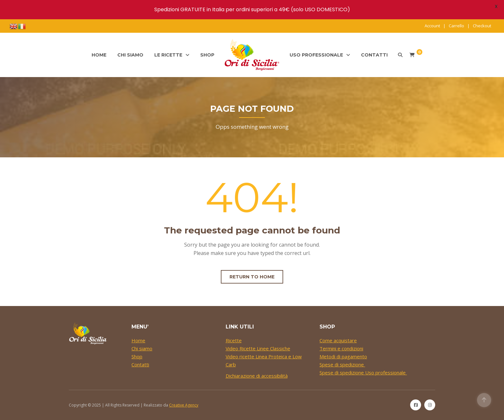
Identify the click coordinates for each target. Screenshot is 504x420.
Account (432, 26)
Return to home (252, 277)
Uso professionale (316, 55)
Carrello (456, 26)
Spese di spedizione (342, 364)
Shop (207, 55)
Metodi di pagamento (343, 356)
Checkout (482, 26)
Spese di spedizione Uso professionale (363, 372)
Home (99, 55)
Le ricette (168, 55)
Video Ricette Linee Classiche (258, 348)
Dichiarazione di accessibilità (257, 376)
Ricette (234, 340)
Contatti (374, 55)
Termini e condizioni (341, 348)
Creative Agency (184, 405)
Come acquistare (338, 340)
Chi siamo (130, 55)
